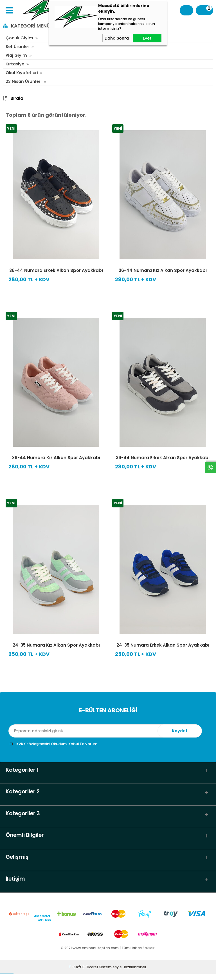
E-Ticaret (90, 973)
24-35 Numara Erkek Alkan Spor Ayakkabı (163, 645)
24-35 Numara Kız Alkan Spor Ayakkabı (56, 645)
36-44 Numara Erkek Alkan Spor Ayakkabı (56, 270)
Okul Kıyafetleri (22, 73)
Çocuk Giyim (20, 38)
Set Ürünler (17, 46)
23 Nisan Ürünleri (24, 81)
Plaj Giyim (17, 55)
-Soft (76, 973)
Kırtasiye (15, 64)
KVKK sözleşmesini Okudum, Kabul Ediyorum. (57, 744)
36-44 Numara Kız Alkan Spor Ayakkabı (163, 270)
